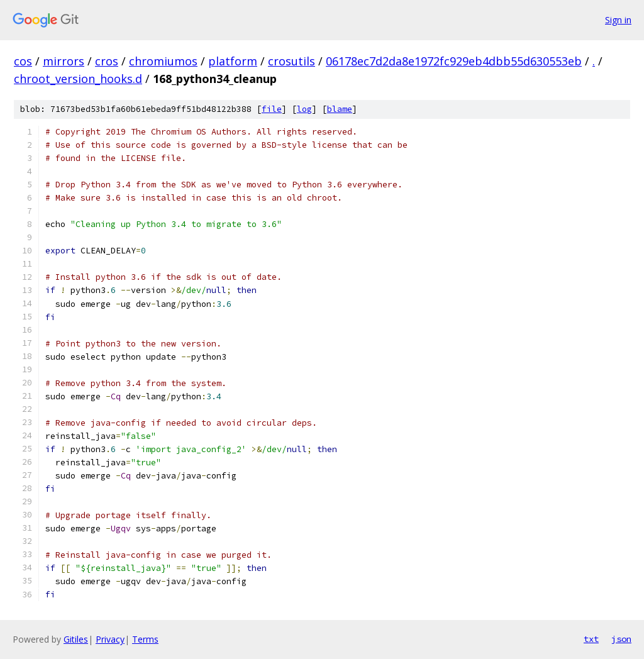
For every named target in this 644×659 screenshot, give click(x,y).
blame (340, 109)
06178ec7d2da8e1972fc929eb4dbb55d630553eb (454, 61)
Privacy (110, 639)
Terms (145, 639)
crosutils (291, 61)
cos (23, 61)
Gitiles (76, 639)
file (272, 109)
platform (233, 61)
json (621, 639)
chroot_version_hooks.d (78, 79)
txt (591, 639)
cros (107, 61)
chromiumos (163, 61)
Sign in (618, 20)
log (304, 109)
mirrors (64, 61)
